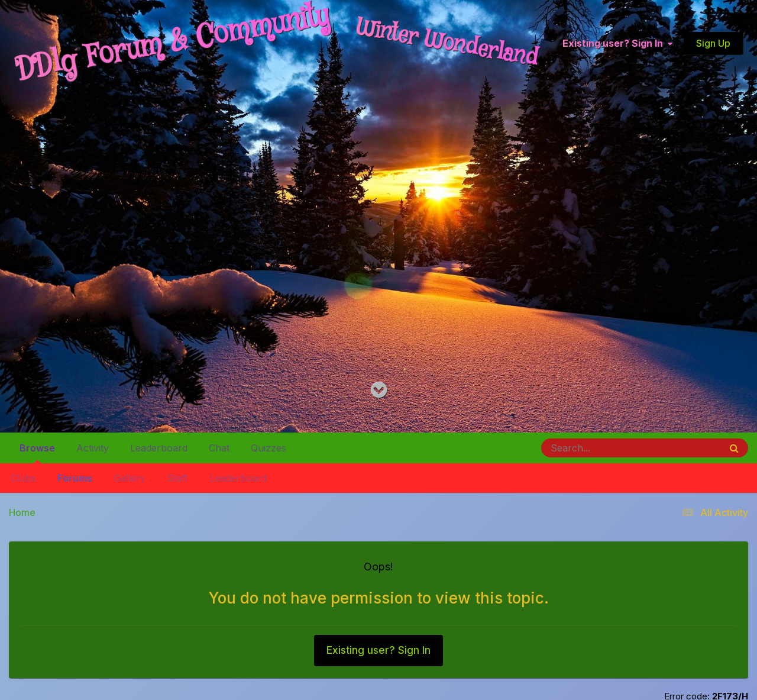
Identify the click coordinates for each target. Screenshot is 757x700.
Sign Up (713, 43)
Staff (177, 478)
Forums (75, 478)
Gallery (130, 478)
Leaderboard (238, 478)
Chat (219, 448)
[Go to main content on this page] (379, 390)
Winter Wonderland (447, 43)
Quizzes (268, 448)
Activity (93, 448)
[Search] (599, 448)
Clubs (23, 478)
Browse (37, 453)
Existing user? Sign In (617, 44)
